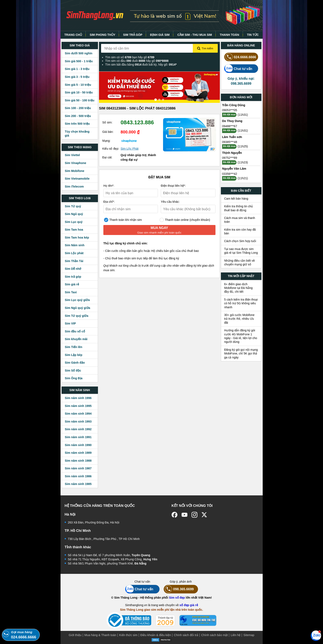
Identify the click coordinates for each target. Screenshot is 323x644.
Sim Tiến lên (74, 347)
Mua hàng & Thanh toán (100, 635)
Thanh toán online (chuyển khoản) (185, 220)
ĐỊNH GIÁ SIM (160, 35)
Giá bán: (108, 132)
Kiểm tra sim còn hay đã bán (240, 231)
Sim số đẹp (177, 598)
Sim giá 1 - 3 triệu (77, 69)
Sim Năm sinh (75, 245)
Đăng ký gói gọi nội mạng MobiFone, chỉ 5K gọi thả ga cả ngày (241, 354)
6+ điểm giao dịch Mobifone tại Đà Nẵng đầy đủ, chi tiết (238, 288)
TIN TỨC (253, 35)
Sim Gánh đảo (75, 363)
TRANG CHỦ (73, 35)
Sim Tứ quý (73, 206)
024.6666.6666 (240, 57)
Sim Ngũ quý (74, 214)
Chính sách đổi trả (186, 635)
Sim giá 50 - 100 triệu (80, 100)
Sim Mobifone (75, 171)
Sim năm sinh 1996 (78, 398)
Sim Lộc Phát (130, 149)
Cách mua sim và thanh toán (240, 220)
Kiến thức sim (128, 635)
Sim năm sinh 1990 (78, 445)
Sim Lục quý (74, 222)
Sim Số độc (73, 370)
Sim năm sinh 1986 (78, 476)
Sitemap (249, 635)
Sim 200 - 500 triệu (78, 116)
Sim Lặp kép (74, 355)
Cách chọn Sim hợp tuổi (240, 241)
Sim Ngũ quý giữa (78, 308)
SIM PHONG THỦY (102, 35)
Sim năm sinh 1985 (78, 484)
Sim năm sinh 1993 (78, 421)
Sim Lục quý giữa (77, 300)
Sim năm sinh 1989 (78, 453)
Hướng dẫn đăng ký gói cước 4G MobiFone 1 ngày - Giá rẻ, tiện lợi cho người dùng (241, 336)
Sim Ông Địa (74, 378)
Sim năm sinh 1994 (78, 414)
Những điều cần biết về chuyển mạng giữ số (239, 262)
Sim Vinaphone (76, 163)
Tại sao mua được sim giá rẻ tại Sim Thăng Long (241, 251)
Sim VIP (70, 323)
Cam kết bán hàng (236, 199)
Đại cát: (107, 157)
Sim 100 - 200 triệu (78, 108)
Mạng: (106, 141)
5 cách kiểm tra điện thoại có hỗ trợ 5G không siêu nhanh (241, 303)
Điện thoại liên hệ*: (173, 186)
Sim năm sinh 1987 (78, 468)
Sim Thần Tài (74, 261)
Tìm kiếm (205, 48)
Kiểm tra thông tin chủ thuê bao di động (239, 208)
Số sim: (107, 122)
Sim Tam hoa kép (77, 237)
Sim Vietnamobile (77, 179)
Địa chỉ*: (109, 202)
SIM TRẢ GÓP (133, 35)
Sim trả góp (73, 277)
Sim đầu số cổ (75, 331)
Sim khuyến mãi (76, 339)
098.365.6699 (179, 589)
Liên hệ (236, 635)
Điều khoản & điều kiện (156, 635)
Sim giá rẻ (72, 284)
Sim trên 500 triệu (77, 124)
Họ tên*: (109, 186)
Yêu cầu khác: (170, 202)
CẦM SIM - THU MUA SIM (195, 35)
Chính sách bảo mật (214, 635)
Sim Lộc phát (74, 253)
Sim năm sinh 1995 (78, 406)
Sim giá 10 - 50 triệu (79, 92)
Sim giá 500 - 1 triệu (79, 61)
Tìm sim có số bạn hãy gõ (130, 57)
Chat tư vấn (238, 69)
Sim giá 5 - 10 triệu (78, 85)
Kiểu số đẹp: (111, 149)
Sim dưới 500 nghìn (79, 53)
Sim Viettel (72, 155)
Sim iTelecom (74, 186)
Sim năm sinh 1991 (78, 437)
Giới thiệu (75, 635)
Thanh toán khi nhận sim (123, 220)
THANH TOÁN (230, 35)
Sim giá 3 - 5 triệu (77, 77)
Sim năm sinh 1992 (78, 429)
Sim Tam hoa (74, 230)
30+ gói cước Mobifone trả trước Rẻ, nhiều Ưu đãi (239, 319)
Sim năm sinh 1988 (78, 461)
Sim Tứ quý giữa (77, 316)
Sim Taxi (71, 292)
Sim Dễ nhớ (73, 269)
